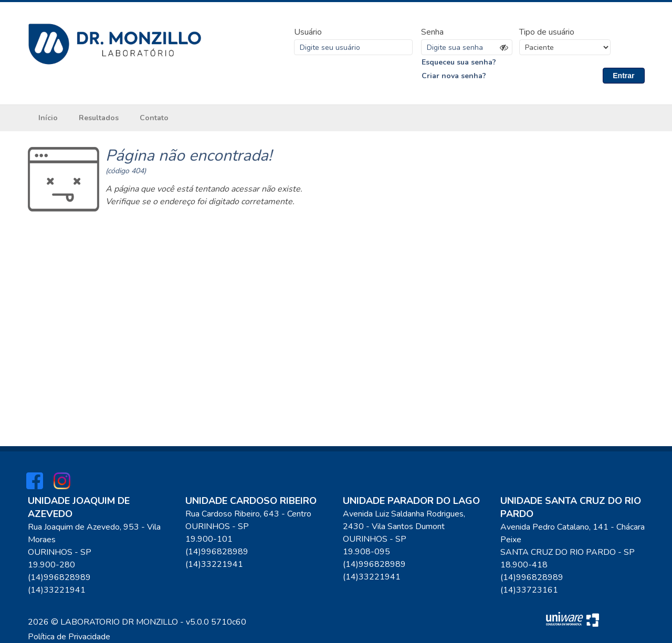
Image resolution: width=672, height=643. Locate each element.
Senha (432, 32)
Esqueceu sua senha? (459, 62)
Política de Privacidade (69, 637)
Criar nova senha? (454, 76)
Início (48, 118)
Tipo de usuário (547, 32)
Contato (154, 118)
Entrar (623, 76)
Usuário (308, 32)
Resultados (99, 118)
